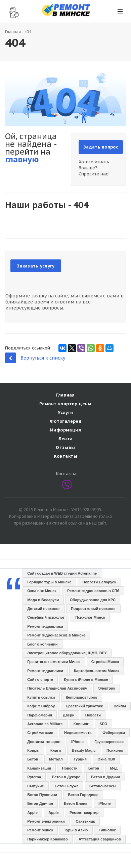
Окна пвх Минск (42, 591)
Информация (65, 430)
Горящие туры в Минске (49, 582)
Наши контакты (11, 11)
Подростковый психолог (93, 609)
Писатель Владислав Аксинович (57, 688)
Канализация (39, 768)
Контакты (65, 456)
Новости (93, 715)
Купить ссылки (41, 697)
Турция (80, 759)
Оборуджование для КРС (93, 600)
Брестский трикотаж (84, 706)
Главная (13, 32)
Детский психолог (43, 609)
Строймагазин (40, 733)
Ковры (33, 750)
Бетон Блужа (67, 786)
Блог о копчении (42, 644)
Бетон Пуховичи (42, 795)
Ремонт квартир (84, 813)
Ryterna (34, 777)
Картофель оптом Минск (96, 671)
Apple (32, 813)
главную (22, 159)
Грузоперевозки (109, 742)
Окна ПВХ (106, 759)
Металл (56, 759)
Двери (69, 715)
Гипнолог (107, 830)
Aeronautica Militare (45, 724)
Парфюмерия (40, 715)
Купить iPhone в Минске (86, 679)
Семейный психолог (46, 617)
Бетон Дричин (40, 803)
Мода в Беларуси (43, 600)
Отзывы (65, 447)
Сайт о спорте (40, 679)
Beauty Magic (84, 750)
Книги (56, 750)
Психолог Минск (90, 617)
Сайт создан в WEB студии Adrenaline (62, 573)
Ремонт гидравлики (45, 626)
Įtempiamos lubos (82, 697)
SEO (103, 724)
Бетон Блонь (76, 803)
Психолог (115, 750)
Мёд (114, 768)
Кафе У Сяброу (41, 706)
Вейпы (120, 706)
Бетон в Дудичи (105, 777)
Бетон (33, 759)
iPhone (77, 742)
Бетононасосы (103, 786)
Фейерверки (114, 733)
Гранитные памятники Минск (54, 662)
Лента (66, 439)
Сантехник (85, 821)
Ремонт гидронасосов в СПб (93, 591)
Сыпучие (35, 786)
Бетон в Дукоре (66, 777)
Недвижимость (78, 733)
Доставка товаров (44, 742)
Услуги (65, 412)
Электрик (106, 688)
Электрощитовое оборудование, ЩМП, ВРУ (67, 653)
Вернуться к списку (35, 358)
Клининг (81, 724)
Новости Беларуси (99, 582)
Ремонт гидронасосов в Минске (56, 635)
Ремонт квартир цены (65, 404)
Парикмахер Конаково (47, 839)
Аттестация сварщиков (100, 839)
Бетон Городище (83, 795)
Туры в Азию (76, 830)
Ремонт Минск (40, 830)
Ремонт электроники (46, 821)
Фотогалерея (65, 421)
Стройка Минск (105, 662)
